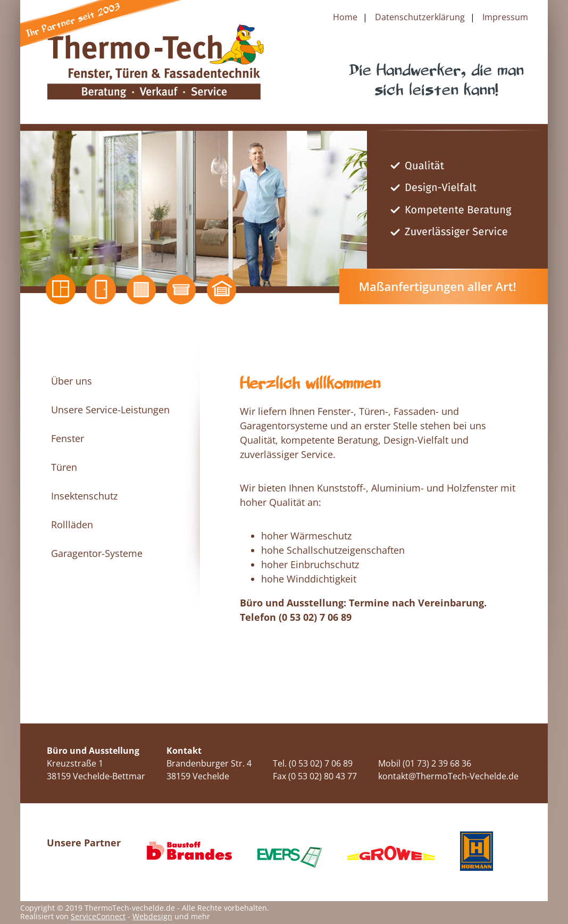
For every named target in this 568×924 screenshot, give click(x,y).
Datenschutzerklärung (420, 17)
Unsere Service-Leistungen (110, 410)
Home (345, 17)
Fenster (68, 438)
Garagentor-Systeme (97, 553)
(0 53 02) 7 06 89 (315, 617)
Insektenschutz (84, 496)
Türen (64, 467)
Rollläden (72, 525)
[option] (284, 209)
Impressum (505, 17)
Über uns (72, 381)
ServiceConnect (98, 916)
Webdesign (152, 916)
